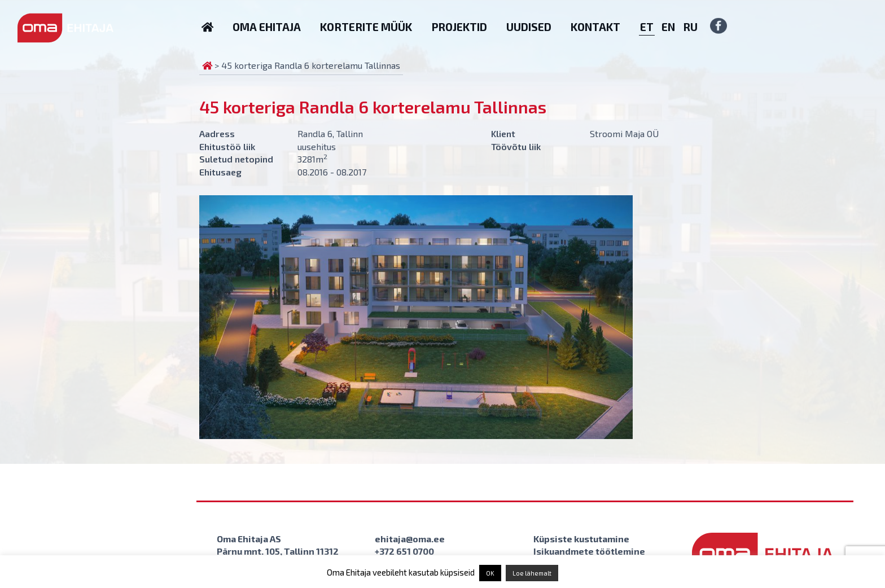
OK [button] (490, 573)
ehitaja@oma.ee (410, 539)
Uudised (529, 27)
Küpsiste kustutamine (581, 539)
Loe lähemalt (532, 573)
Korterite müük (366, 27)
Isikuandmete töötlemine (589, 551)
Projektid (459, 27)
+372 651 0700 (404, 551)
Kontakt (595, 27)
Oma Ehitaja (267, 27)
